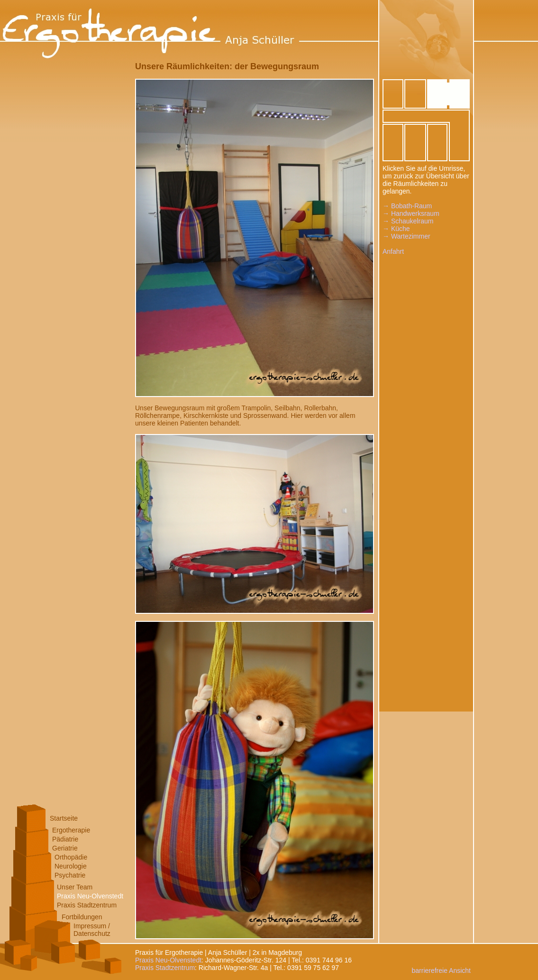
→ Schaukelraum (408, 221)
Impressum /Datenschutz (92, 930)
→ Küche (396, 229)
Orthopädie (71, 857)
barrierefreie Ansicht (441, 971)
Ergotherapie (71, 830)
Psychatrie (70, 875)
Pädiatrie (65, 839)
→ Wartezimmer (406, 236)
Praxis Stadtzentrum (87, 905)
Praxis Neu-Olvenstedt (90, 896)
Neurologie (71, 866)
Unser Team (75, 887)
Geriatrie (65, 848)
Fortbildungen (82, 917)
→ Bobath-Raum (407, 206)
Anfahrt (393, 251)
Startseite (64, 818)
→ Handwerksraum (411, 213)
